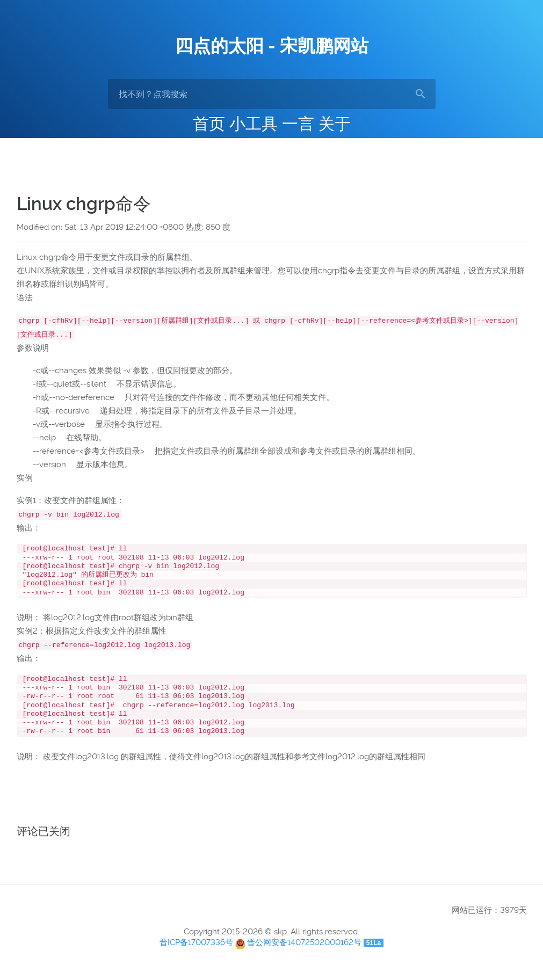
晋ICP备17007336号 (196, 954)
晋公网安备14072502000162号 (304, 954)
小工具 (254, 124)
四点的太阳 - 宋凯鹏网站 (272, 46)
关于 (335, 124)
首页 (209, 124)
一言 (298, 124)
